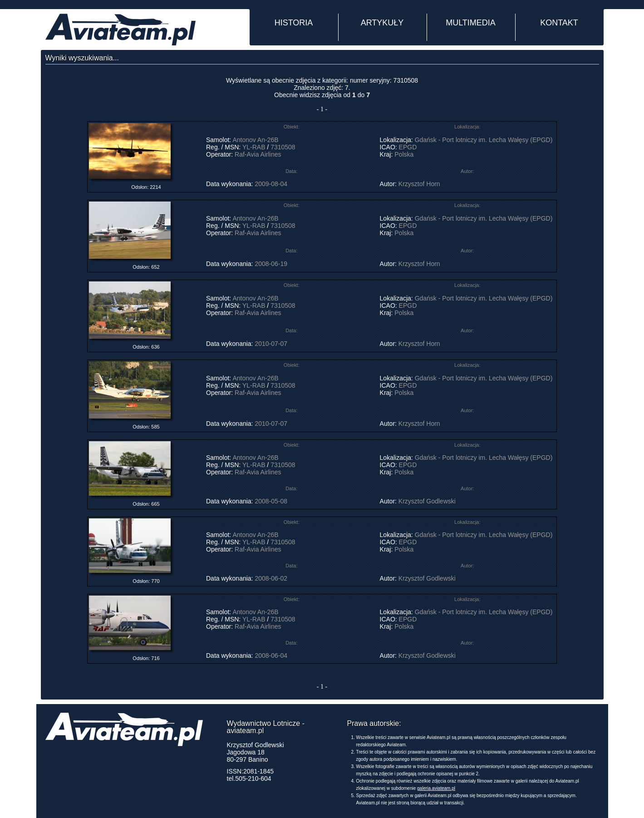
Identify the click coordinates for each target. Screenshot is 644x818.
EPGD (408, 147)
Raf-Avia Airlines (258, 154)
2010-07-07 (271, 344)
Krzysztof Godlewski (427, 501)
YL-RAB (254, 147)
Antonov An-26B (255, 140)
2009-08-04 (271, 184)
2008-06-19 (271, 264)
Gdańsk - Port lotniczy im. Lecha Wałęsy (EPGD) (484, 140)
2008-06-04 (271, 655)
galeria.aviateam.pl (436, 788)
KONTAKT (559, 23)
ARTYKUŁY (382, 23)
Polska (404, 154)
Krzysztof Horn (419, 184)
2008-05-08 (271, 501)
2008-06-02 (271, 578)
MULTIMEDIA (471, 23)
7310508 (283, 147)
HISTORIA (294, 23)
